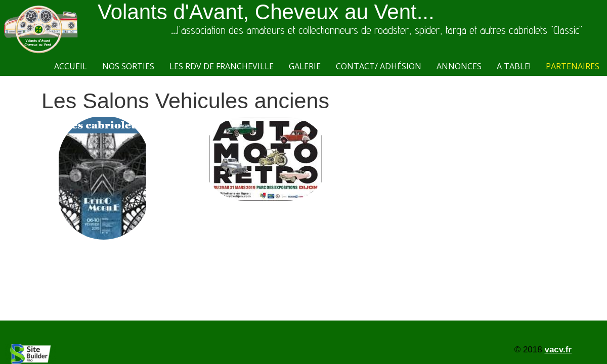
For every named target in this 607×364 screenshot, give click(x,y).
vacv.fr (558, 350)
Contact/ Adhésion (379, 66)
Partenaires (573, 66)
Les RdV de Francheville (222, 66)
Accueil (71, 66)
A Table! (514, 66)
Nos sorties (128, 66)
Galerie (305, 66)
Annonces (459, 66)
